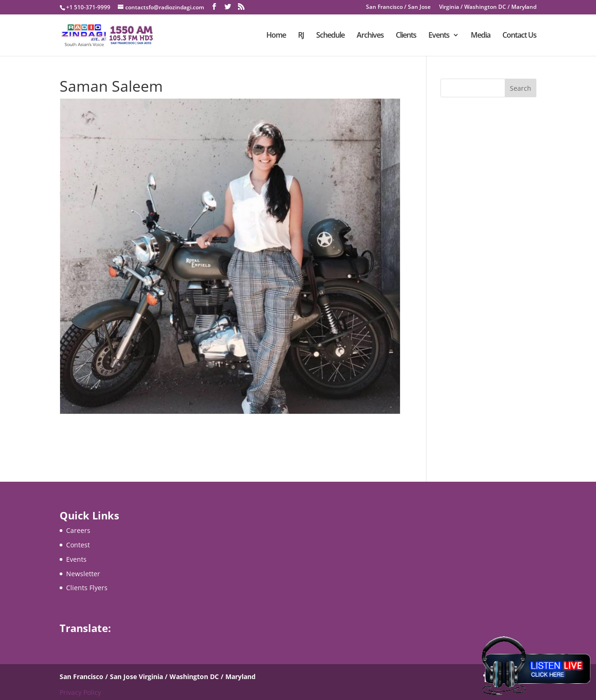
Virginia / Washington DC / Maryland (488, 7)
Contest (78, 545)
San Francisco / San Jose (398, 7)
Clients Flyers (87, 588)
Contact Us (519, 36)
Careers (78, 530)
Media (481, 36)
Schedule (330, 36)
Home (276, 36)
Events (439, 36)
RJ (301, 36)
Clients (406, 36)
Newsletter (83, 574)
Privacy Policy (80, 692)
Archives (370, 36)
